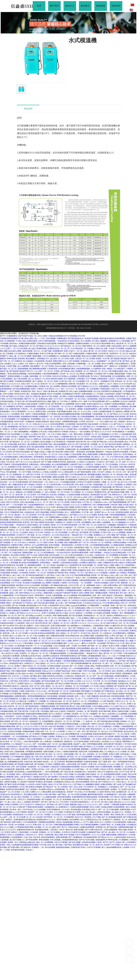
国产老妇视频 (75, 704)
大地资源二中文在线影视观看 (115, 822)
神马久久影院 (95, 807)
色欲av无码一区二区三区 (31, 384)
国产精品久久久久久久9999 (102, 449)
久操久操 (103, 799)
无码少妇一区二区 (97, 542)
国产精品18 (111, 643)
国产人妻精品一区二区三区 (43, 381)
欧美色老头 (86, 495)
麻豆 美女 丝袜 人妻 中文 (125, 593)
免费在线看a (74, 651)
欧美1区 (29, 497)
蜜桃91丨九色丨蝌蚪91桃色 (73, 434)
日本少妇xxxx (23, 542)
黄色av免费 (59, 835)
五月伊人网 (23, 787)
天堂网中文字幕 (44, 404)
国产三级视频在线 (76, 837)
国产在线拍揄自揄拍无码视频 (108, 721)
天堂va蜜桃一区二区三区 (38, 641)
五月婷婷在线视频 (92, 467)
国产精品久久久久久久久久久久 (48, 346)
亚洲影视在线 (108, 759)
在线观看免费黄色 (91, 409)
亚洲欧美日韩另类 (59, 462)
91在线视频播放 (25, 558)
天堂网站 (90, 349)
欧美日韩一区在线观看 (98, 643)
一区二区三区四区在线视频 (77, 794)
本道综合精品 (117, 346)
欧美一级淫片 (26, 414)
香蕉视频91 (45, 585)
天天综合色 (11, 462)
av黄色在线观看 (30, 406)
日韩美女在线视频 (15, 731)
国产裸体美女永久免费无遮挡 (16, 510)
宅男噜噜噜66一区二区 (35, 449)
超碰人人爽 (14, 593)
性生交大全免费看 (88, 767)
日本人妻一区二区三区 (49, 618)
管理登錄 (71, 328)
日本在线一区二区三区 (64, 497)
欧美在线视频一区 (89, 565)
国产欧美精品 (115, 437)
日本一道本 (93, 507)
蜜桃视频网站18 (130, 613)
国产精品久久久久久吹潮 (120, 414)
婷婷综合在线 (72, 550)
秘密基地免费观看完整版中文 (104, 734)
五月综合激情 (124, 631)
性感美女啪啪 (108, 588)
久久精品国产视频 (113, 709)
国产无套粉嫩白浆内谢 (74, 603)
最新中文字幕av (88, 709)
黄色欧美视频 (76, 356)
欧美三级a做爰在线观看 (36, 447)
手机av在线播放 (96, 429)
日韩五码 (49, 749)
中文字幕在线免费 (16, 689)
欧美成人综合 (70, 782)
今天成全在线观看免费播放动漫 (88, 459)
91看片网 (74, 623)
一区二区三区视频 (94, 364)
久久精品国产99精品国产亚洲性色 (66, 593)
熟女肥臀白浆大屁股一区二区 (84, 845)
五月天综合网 (100, 719)
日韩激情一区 (36, 638)
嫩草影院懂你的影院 (96, 794)
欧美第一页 (96, 575)
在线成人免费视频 (107, 686)
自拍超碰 (129, 349)
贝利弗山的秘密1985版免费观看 (113, 807)
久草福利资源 (52, 369)
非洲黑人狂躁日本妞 (27, 691)
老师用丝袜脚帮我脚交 (9, 480)
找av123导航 (17, 807)
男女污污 (72, 444)
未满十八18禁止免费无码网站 (107, 585)
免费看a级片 (89, 439)
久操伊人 (59, 505)
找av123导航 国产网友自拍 (97, 442)
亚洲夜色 (17, 517)
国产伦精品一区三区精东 (124, 598)
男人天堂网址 (86, 341)
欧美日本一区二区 (48, 384)
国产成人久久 (54, 802)
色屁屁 (125, 774)
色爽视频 (89, 374)
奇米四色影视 (20, 772)
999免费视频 (130, 537)
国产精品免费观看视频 (21, 389)
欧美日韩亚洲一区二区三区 (125, 396)
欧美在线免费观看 (57, 424)
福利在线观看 (28, 351)
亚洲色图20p (25, 656)
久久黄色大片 (90, 621)
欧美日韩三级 (56, 628)
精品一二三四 (76, 618)
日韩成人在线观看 (50, 472)
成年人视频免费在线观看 (55, 636)
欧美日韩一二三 (93, 422)
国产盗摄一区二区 (34, 535)
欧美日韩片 (22, 444)
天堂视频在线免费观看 (23, 381)
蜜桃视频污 (129, 595)
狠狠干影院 (90, 729)
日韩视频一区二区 (97, 444)
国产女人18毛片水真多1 (51, 437)
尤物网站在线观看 (82, 343)
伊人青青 (132, 366)
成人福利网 (21, 598)
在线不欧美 (27, 467)
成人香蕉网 (109, 736)
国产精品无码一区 (94, 731)
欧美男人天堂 (8, 560)
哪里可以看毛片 (11, 588)
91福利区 (64, 583)
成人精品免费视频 (18, 628)
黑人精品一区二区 (123, 691)
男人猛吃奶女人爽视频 (121, 411)
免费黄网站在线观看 (40, 648)
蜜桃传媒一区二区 (128, 583)
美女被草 (49, 361)
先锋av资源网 (40, 699)
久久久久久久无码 (35, 480)
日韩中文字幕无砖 (13, 502)
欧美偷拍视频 (104, 797)
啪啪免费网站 (129, 570)
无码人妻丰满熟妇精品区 (48, 747)
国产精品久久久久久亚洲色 (94, 747)
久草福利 (133, 452)
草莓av (113, 605)
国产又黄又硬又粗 (83, 444)
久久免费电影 (96, 369)
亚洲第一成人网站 (60, 396)
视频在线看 (48, 593)
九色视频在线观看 (110, 684)
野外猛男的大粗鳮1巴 (11, 686)
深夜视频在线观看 (34, 671)
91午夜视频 (121, 656)
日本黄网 (72, 736)
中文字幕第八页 (117, 845)
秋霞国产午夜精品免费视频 (115, 404)
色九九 (14, 568)
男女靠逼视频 (52, 696)
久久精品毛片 (70, 726)
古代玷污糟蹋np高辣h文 (101, 706)
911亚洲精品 (130, 432)
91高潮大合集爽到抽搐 (76, 396)
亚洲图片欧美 (8, 517)
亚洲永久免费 (105, 346)
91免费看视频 (81, 364)
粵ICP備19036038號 (84, 328)
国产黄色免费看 (32, 840)
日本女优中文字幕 (121, 759)
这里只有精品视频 (42, 512)
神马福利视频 (11, 472)
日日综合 (128, 747)
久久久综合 (66, 810)
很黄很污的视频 (11, 782)
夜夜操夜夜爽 (75, 658)
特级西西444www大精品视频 (119, 341)
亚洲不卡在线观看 (49, 613)
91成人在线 (28, 837)
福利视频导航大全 (73, 716)
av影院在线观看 (120, 837)
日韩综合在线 (35, 537)
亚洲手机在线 (16, 540)
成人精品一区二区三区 (117, 832)
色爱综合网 (40, 731)
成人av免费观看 (24, 366)
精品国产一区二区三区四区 (123, 517)
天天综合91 (123, 464)
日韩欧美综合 (15, 520)
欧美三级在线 (113, 694)
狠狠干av (103, 384)
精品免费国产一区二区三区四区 (42, 366)
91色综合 (103, 769)
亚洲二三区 (96, 472)
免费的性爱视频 (84, 457)
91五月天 (16, 600)
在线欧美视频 (75, 691)
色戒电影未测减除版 (39, 394)
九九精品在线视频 (67, 469)
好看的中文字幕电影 (61, 432)
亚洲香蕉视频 (70, 558)
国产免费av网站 (14, 847)
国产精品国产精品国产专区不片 (21, 371)
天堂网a (57, 371)
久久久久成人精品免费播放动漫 (68, 734)
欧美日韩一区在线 (7, 825)
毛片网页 (16, 658)
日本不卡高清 (13, 500)
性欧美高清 (92, 772)
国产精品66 (22, 404)
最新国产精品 (109, 447)
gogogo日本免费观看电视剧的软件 (65, 510)
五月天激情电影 (70, 379)
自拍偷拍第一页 (34, 767)
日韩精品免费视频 (39, 414)
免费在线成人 (34, 464)
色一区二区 (31, 817)
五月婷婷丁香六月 (94, 517)
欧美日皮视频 (46, 442)
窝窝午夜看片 (17, 822)
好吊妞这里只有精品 (110, 419)
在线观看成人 (20, 835)
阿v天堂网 (76, 812)
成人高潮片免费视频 (71, 580)
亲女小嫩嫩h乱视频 (61, 520)
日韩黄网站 (60, 590)
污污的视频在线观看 (68, 482)
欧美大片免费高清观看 (104, 767)
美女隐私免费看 (36, 724)
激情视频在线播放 (94, 474)
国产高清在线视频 (49, 681)
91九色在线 (33, 633)
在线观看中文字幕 (15, 467)
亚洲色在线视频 (14, 376)
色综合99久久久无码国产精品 (66, 429)
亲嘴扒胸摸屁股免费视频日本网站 (67, 825)
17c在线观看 (105, 605)
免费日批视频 (49, 752)
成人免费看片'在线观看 (51, 583)
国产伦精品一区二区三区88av (96, 694)
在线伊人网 (104, 661)
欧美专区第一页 (99, 663)
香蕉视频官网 (82, 736)
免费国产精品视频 (121, 736)
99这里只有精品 (41, 784)
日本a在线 (43, 432)
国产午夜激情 (29, 485)
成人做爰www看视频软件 (93, 588)
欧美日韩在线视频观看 (59, 759)
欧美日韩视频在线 (11, 699)
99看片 (28, 769)
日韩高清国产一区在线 (43, 595)
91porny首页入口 (111, 540)
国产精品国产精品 (62, 573)
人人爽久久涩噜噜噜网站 (117, 520)
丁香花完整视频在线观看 (39, 611)
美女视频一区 (21, 565)
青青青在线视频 (14, 417)
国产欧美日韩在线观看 (21, 452)
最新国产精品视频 (126, 694)
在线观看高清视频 (7, 764)
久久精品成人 (95, 490)
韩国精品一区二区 (121, 820)
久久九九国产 (6, 349)
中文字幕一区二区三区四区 (120, 429)
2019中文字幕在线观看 (15, 399)
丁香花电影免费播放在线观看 (73, 661)
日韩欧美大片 (29, 663)
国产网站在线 (118, 487)
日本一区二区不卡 (93, 381)
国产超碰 (6, 459)
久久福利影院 (20, 623)
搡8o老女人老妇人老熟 (9, 709)
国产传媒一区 (105, 631)
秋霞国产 (119, 394)
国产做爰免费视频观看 (118, 502)
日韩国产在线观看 (11, 691)
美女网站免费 (60, 439)
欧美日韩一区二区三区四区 (26, 495)
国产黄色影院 (93, 711)
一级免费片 (56, 563)
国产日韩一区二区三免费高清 (11, 361)
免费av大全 (120, 565)
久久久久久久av (94, 623)
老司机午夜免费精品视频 (16, 714)
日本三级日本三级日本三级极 (121, 797)
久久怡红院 (30, 784)
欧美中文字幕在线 (47, 354)
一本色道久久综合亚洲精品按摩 (114, 553)
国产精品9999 (26, 847)
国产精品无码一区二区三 (124, 447)
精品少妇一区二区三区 (40, 653)
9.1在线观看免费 (126, 434)
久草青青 (82, 422)
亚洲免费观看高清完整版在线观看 (85, 797)
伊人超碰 (52, 827)
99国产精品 (61, 794)
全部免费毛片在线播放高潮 (111, 391)
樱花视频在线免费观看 (75, 762)
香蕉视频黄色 (128, 673)
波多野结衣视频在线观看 (78, 759)
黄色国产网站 (98, 815)
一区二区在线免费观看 (37, 409)
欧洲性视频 (76, 749)
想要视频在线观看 (86, 391)
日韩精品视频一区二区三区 (103, 485)
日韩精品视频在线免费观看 (70, 767)
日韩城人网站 (89, 666)
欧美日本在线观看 (28, 608)
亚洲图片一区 (116, 789)
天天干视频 (43, 736)
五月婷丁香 (128, 663)
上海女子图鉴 (48, 490)
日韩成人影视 (96, 437)
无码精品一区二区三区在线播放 (106, 464)
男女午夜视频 (69, 835)
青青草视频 (133, 820)
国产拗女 (123, 661)
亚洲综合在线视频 (35, 787)
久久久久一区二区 (42, 502)
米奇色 (81, 419)
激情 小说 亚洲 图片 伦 (34, 530)
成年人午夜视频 (119, 729)
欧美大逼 (94, 782)
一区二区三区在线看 (20, 349)
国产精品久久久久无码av (16, 396)
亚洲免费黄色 (39, 457)
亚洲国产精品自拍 (71, 684)
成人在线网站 (55, 386)
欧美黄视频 (91, 452)
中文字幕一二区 (44, 434)
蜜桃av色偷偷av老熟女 (118, 490)
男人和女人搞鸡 (72, 391)
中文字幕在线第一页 (79, 349)
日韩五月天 (22, 799)
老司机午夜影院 (116, 673)
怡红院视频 (16, 434)
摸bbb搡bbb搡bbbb (53, 779)
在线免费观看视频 (83, 369)
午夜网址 (130, 369)
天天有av (58, 752)
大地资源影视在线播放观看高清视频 (25, 845)
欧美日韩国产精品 (46, 444)
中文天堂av (79, 792)
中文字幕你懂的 (90, 792)
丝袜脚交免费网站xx (122, 676)
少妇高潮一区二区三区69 (115, 747)
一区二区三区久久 (67, 406)
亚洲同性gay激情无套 (27, 842)
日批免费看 (130, 469)
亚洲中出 (28, 545)
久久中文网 (95, 686)
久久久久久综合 (22, 641)
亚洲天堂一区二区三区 (16, 706)
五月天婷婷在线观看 (81, 742)
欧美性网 (21, 359)
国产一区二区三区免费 (65, 681)
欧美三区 (29, 396)
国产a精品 (13, 346)
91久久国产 (48, 739)
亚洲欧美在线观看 (106, 454)
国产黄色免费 (57, 404)
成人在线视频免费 (83, 449)
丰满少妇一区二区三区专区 (107, 570)
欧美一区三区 (53, 744)
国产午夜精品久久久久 (82, 628)
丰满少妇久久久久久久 (41, 424)
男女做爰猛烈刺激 (90, 837)
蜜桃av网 (54, 391)
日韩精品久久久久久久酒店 (46, 507)
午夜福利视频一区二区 (101, 414)
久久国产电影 (47, 351)
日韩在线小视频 (116, 505)
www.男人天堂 (33, 454)
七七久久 (60, 578)
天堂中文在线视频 (90, 671)
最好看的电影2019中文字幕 (37, 605)
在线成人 (58, 422)
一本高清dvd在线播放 (87, 560)
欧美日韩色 (23, 480)
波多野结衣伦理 (97, 749)
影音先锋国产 (99, 439)
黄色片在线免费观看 (35, 739)
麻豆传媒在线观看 (90, 469)
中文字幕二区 (87, 502)
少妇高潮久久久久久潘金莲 (111, 742)
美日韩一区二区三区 (68, 374)
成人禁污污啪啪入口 (126, 459)
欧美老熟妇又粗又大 (90, 810)
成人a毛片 (68, 611)
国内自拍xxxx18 (120, 802)
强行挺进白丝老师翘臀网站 (29, 563)
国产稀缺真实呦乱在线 (59, 585)
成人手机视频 (8, 354)
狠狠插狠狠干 (42, 469)
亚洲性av (118, 558)
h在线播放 (51, 590)
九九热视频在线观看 (62, 540)
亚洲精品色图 (71, 449)
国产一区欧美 (104, 804)
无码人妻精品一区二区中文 (46, 663)
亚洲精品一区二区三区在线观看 (77, 686)
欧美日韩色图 (120, 417)
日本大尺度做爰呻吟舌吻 (14, 512)
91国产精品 (14, 681)
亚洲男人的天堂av (38, 769)
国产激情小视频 (77, 747)
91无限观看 (65, 437)
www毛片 (11, 621)
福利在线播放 (99, 540)
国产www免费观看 (130, 346)
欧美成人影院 (57, 527)
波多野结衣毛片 (25, 429)
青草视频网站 (27, 648)
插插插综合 (68, 742)
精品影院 (106, 429)
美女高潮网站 (60, 550)
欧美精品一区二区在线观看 (89, 389)
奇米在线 (131, 646)
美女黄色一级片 (16, 810)
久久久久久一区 (72, 389)
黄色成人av (78, 822)
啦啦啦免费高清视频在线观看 (37, 714)
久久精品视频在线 (47, 553)
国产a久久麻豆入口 (73, 477)
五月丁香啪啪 (91, 379)
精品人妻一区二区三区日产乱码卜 (104, 648)
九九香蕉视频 (20, 646)
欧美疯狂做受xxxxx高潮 (54, 457)
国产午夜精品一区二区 (125, 535)
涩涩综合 (17, 394)
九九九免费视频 (122, 714)
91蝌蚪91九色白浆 (97, 724)
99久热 (94, 611)
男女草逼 (37, 837)
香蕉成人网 (120, 815)
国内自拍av (14, 343)
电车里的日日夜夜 (129, 548)
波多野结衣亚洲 (45, 716)
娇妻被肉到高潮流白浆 (26, 830)
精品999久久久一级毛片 (35, 835)
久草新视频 (102, 530)
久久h (92, 343)
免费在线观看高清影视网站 (15, 497)
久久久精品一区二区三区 (34, 815)
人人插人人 (36, 467)
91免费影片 (22, 739)
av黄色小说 (99, 349)
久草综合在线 (23, 588)
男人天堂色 (41, 560)
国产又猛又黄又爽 (21, 711)
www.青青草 (50, 505)
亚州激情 (29, 709)
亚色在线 (65, 666)
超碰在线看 (71, 462)
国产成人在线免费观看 (42, 709)
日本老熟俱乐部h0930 (68, 694)
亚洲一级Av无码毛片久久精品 (47, 608)
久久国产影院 (119, 497)
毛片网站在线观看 (54, 666)
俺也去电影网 (32, 404)
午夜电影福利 (73, 560)
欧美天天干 (132, 477)
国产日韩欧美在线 (130, 817)
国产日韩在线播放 (64, 769)
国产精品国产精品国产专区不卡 (123, 359)
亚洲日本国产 (77, 588)
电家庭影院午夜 (76, 565)
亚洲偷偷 (51, 573)
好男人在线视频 (69, 364)
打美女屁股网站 (7, 379)
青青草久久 (77, 641)
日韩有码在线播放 (104, 812)
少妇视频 (67, 714)
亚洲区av (13, 613)
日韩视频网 (115, 386)
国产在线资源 (120, 686)
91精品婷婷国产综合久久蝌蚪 (59, 605)
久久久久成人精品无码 (32, 462)
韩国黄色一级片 (117, 613)
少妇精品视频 (5, 573)
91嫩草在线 (87, 590)
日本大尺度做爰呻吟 (19, 411)
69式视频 (49, 520)
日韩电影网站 (130, 565)
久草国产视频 (11, 366)
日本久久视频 (64, 454)
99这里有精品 (110, 394)
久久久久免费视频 (119, 532)
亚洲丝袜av (109, 497)
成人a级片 (32, 349)
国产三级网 (103, 762)
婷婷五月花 (14, 626)
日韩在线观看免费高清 (20, 464)
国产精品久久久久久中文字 (102, 432)
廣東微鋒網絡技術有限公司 (56, 328)
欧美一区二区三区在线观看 (32, 487)
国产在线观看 (75, 361)
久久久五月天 (11, 830)
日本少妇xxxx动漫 (80, 497)
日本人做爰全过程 (106, 422)
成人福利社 (127, 480)
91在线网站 (35, 442)
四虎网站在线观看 (103, 666)
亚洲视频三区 (119, 767)
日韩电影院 (71, 711)
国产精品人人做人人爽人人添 (14, 575)
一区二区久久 (13, 558)
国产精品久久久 (87, 716)
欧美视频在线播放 (11, 457)
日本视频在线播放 (31, 386)
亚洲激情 (62, 391)
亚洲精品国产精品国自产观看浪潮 (35, 729)
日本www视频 (67, 641)
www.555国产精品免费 (11, 661)
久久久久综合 (86, 411)
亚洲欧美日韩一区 (28, 600)
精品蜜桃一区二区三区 (9, 616)
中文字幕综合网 (68, 485)
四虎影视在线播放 (91, 762)
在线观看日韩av (81, 772)
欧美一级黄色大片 (19, 779)
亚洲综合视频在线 (79, 570)
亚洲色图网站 (104, 386)
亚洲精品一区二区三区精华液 (48, 406)
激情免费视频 (23, 369)
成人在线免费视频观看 (86, 417)
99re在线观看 (20, 825)
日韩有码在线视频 (89, 842)
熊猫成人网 (29, 757)
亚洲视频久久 (103, 787)
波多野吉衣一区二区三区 (119, 354)
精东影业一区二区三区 (64, 721)
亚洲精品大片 (61, 522)
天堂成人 (29, 850)
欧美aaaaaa (131, 422)
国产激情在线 (83, 510)
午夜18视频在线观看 (116, 371)
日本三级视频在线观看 (101, 505)
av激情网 (112, 573)
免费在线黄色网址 (26, 457)
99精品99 (109, 452)
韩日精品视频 (76, 810)
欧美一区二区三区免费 (105, 621)
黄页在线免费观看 (68, 779)
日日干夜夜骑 (22, 812)
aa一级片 (14, 432)
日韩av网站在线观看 (31, 742)
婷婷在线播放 (46, 464)
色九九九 (105, 731)
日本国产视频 (6, 658)
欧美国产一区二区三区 (38, 573)
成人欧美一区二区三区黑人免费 (62, 359)
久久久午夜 (121, 643)
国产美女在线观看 (76, 616)
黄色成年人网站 (123, 474)
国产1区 (105, 817)
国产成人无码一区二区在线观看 (73, 381)
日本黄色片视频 (58, 480)
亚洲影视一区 (32, 598)
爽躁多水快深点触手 (47, 522)
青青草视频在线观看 (65, 411)
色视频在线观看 (29, 731)
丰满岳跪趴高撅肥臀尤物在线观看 (123, 600)
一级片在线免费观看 (37, 578)
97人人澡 (64, 555)
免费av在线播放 (55, 661)
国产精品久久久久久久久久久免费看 (84, 515)
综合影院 (106, 437)
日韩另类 (57, 417)
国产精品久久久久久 (106, 837)
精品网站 (6, 555)
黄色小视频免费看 (71, 542)
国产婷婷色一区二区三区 (53, 817)
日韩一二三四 (58, 749)
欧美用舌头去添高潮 (55, 676)
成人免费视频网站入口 (59, 598)
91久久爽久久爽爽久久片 (31, 792)
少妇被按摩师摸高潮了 (34, 772)
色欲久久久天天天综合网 (123, 384)
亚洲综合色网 (43, 555)
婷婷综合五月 (41, 804)
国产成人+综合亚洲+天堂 (25, 621)
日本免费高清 (47, 467)
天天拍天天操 (86, 633)
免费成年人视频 (119, 537)
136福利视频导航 (127, 726)
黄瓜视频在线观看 (42, 830)
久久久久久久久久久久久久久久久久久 (67, 638)
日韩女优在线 (73, 827)
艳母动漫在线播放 (64, 797)
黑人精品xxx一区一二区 (100, 457)
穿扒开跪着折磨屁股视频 (105, 417)
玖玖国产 (107, 845)
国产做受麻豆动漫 (94, 500)
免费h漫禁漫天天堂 (48, 631)
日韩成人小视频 (45, 452)
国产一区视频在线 (57, 611)
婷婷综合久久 (117, 495)
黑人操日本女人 (45, 719)
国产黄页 (126, 361)
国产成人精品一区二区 (72, 699)
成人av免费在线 (46, 742)
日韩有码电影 (24, 832)
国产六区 (21, 616)
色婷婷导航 (49, 835)
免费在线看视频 (62, 837)
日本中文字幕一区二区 (77, 585)
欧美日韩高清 (108, 595)
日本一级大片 (51, 769)
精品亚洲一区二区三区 (125, 343)
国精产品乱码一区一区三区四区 (34, 666)
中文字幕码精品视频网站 (90, 825)
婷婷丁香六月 (62, 827)
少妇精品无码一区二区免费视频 (106, 555)
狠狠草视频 (37, 356)
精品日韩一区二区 (109, 474)
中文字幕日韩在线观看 (69, 525)
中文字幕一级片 (88, 512)
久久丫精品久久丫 (130, 757)
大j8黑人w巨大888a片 (96, 736)
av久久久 (29, 825)
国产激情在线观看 (84, 472)
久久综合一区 (131, 500)
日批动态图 (47, 527)
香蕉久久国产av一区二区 (73, 351)
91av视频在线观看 (50, 797)
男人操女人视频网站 (100, 341)
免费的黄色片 (123, 835)
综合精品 (67, 505)
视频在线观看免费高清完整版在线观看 (70, 631)
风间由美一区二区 (36, 542)
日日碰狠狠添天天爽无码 (71, 394)
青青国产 (70, 792)
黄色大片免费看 (108, 364)
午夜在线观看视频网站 (51, 374)
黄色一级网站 (107, 517)
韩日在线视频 (50, 847)
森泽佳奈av (67, 427)
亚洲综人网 (104, 548)
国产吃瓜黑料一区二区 (112, 679)
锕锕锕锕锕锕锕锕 (48, 734)
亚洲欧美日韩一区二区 (83, 676)
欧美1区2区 (57, 376)
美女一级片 (82, 731)
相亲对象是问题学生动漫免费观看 (112, 338)
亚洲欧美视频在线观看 (28, 343)
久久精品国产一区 (70, 527)
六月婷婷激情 (131, 842)
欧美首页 (27, 522)
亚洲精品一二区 (38, 847)
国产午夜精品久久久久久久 (88, 386)
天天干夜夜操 (52, 414)
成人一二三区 (40, 338)
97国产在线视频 (95, 553)
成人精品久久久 (118, 812)
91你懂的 (47, 815)
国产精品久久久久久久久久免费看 (32, 427)
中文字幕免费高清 (59, 442)
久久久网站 (25, 434)
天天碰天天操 (20, 401)
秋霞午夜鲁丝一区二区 (91, 346)
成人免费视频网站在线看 (14, 762)
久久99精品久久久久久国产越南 (64, 815)
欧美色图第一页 (125, 555)
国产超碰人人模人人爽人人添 (47, 621)
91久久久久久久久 (20, 454)
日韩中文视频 (8, 394)
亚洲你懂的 (123, 366)
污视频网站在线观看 (48, 706)
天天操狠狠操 (49, 724)
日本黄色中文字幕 (82, 545)
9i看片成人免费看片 (26, 626)
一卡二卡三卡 (87, 366)
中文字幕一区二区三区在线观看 (105, 681)
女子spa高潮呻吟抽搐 (40, 545)
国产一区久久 (126, 764)
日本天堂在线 (74, 583)
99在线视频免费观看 (82, 668)
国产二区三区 (84, 542)
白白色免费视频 (86, 734)
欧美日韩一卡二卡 (33, 646)
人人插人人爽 (43, 661)
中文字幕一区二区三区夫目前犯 (45, 474)
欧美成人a (74, 432)
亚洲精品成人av (63, 515)
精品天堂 (18, 487)
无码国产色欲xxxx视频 (106, 565)
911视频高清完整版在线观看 (38, 668)
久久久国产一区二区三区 (44, 371)
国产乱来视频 (5, 469)
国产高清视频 (95, 532)
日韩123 (115, 631)
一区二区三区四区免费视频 (93, 679)
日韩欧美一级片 (6, 485)
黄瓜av (19, 774)
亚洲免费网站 (36, 419)
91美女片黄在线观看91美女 (105, 343)
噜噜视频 (6, 757)
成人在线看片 (5, 651)
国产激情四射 (111, 568)
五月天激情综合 (20, 354)
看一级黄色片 (56, 537)
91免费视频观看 (62, 384)
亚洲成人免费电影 (99, 590)
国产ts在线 (118, 784)
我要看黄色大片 (129, 742)
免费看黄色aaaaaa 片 (122, 616)
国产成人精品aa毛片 (63, 447)
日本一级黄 (83, 401)
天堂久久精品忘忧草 (42, 626)
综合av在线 (78, 787)
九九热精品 (24, 532)
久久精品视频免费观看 (90, 704)
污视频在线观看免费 (70, 752)
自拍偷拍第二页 (35, 721)
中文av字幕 (118, 621)
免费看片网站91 (6, 603)
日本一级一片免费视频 (109, 406)
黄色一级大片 (37, 391)
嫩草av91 (85, 643)
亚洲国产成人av (101, 512)
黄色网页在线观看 (47, 651)
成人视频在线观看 (66, 744)
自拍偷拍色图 (10, 769)
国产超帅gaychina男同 (34, 616)
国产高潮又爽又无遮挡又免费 (63, 452)
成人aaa (31, 379)
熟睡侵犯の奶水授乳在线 (101, 696)
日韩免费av (81, 379)
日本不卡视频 (125, 386)
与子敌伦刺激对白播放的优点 (44, 497)
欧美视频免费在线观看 (75, 439)
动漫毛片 (38, 379)
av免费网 (126, 847)
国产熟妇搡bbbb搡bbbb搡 (120, 527)
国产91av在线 (32, 555)
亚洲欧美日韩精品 (57, 512)
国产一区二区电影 (26, 590)
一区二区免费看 (86, 583)
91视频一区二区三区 (109, 482)
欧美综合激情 (115, 409)
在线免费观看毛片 (124, 568)
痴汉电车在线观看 (11, 447)
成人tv (83, 820)
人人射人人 (111, 427)
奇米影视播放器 (119, 432)
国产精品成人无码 (68, 371)
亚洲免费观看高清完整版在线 (25, 820)
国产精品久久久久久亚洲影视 (97, 573)
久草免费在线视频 (82, 779)
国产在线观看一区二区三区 (52, 799)
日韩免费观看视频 (13, 608)
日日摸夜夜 (16, 580)
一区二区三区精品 (49, 565)
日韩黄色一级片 (67, 787)
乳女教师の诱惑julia (92, 406)
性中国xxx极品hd (118, 563)
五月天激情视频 (16, 694)
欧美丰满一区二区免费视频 (79, 487)
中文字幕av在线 (45, 845)
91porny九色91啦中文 (103, 618)
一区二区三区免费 (92, 769)
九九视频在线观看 (117, 545)
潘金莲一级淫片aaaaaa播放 (11, 759)
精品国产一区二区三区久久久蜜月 (41, 812)
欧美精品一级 (8, 797)
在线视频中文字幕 (108, 381)
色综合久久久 (114, 351)
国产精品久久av (89, 427)
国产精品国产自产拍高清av (23, 603)
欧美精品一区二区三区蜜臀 (98, 754)
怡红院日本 (118, 628)
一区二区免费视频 (126, 716)
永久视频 (23, 699)
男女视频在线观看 (31, 794)
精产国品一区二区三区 (9, 369)
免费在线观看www (89, 394)
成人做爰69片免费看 (115, 530)
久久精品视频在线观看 (76, 653)
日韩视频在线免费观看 (34, 752)
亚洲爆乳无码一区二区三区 (127, 792)
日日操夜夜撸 (40, 361)
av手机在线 (102, 764)
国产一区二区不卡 (33, 631)
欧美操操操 (67, 799)
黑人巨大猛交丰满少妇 (109, 623)
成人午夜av (60, 603)
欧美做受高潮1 (39, 704)
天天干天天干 (59, 399)
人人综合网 (24, 676)
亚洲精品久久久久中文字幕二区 (115, 477)
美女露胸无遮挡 (128, 699)
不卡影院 (49, 764)
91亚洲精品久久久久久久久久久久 (117, 356)
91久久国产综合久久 (117, 424)
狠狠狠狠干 (100, 452)
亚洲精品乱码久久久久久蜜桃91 (38, 628)
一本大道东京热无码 (63, 553)
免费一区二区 (132, 376)
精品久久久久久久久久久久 (88, 804)
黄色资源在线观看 (118, 641)
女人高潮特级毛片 (62, 807)
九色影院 (62, 711)
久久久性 (24, 520)
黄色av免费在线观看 (90, 454)
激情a (52, 422)
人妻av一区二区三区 (119, 611)
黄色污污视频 (81, 404)
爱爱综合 (132, 706)
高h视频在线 (65, 356)
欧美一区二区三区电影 (112, 749)
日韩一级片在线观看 (19, 767)
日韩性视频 (128, 530)
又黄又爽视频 (51, 338)
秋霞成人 (70, 719)
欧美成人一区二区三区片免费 (43, 540)
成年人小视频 (95, 668)
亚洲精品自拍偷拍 (64, 588)
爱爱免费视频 (49, 548)
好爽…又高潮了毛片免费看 (114, 349)
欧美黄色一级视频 (76, 409)
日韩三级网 (4, 754)
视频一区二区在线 (92, 548)
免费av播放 (24, 437)
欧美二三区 (44, 517)
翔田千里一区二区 (31, 399)
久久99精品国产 (120, 369)
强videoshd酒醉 (61, 366)
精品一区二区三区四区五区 (123, 449)
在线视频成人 (79, 467)
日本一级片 (127, 472)
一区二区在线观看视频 (20, 736)
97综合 (91, 719)
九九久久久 (91, 527)
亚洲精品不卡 (108, 820)
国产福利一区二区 (62, 354)
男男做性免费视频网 (14, 490)
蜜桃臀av (75, 401)
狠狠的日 (6, 429)
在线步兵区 (99, 830)
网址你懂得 (38, 762)
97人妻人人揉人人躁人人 (14, 802)
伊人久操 (111, 512)
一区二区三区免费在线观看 (18, 482)
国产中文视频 (109, 374)
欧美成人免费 (103, 515)
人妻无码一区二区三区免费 (85, 359)
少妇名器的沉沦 (12, 747)
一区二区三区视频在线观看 (46, 600)
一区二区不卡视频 (24, 472)
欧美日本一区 (91, 721)
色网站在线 (131, 822)
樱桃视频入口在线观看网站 (13, 837)
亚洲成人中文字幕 (74, 522)
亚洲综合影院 (32, 341)
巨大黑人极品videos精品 (24, 673)
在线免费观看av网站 (96, 752)
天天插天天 (101, 462)
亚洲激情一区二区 (82, 371)
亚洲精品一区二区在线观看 (54, 449)
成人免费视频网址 (48, 429)
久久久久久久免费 (99, 835)
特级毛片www (131, 656)
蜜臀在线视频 (85, 651)
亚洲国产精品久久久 (26, 684)
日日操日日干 (70, 578)
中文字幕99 (78, 469)
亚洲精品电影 (42, 349)
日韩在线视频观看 (111, 830)
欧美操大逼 (4, 550)
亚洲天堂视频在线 (54, 810)
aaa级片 (101, 578)
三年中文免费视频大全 (51, 356)
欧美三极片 (26, 394)
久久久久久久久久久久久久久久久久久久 (117, 668)
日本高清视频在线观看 (43, 673)
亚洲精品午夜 (122, 379)
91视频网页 (94, 714)
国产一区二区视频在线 (114, 663)
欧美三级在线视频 (27, 502)
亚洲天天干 (46, 537)
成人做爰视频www (74, 626)
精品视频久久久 (63, 565)
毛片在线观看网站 (119, 376)
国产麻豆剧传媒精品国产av (36, 575)
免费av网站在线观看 (127, 467)
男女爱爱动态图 (84, 376)
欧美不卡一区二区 (80, 701)
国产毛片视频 (46, 510)
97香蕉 (3, 399)
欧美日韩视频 (54, 545)
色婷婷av (110, 616)
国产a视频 (35, 452)
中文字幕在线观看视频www (83, 789)
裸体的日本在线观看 (69, 386)
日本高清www (37, 472)
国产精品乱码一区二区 (52, 787)
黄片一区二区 (10, 495)
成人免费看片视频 (87, 636)
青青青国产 (36, 802)
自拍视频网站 (87, 522)
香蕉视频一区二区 (10, 439)
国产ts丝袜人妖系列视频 (28, 747)
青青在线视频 (44, 840)
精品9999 (85, 356)
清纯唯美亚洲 (18, 815)
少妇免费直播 (36, 527)
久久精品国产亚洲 (83, 558)
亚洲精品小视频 (88, 618)
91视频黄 (124, 646)
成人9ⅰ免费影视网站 (73, 512)
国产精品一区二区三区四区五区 (85, 530)
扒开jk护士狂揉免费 (128, 401)
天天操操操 (98, 374)
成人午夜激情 (45, 525)
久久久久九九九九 (37, 694)
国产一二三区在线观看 (15, 505)
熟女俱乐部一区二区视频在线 (55, 757)
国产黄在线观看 (30, 560)
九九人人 (15, 364)
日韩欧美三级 (44, 386)
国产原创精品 (40, 764)
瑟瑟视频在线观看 (116, 817)
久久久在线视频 (40, 810)
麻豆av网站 (97, 522)
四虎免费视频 (86, 414)
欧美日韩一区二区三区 (99, 371)
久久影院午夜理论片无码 (106, 792)
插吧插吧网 (34, 719)
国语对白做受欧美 (15, 729)
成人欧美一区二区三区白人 (13, 742)
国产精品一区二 (67, 668)
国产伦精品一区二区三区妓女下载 (71, 621)
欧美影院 (88, 817)
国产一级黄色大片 (111, 366)
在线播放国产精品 (94, 832)
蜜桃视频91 (86, 749)
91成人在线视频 (60, 646)
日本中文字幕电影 (61, 842)
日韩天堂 (29, 474)
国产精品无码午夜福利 (114, 444)
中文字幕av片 (65, 401)
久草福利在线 (121, 777)
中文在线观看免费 (30, 822)
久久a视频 (25, 376)
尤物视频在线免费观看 (47, 822)
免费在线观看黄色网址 (88, 580)
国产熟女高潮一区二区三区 (59, 691)
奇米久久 (11, 835)
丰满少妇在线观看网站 (53, 364)
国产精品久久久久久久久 (16, 631)
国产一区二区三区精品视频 (103, 676)
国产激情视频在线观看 (61, 658)
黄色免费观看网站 (85, 595)
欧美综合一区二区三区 (104, 729)
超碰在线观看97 (29, 507)
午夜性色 (112, 593)
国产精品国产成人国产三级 (42, 689)
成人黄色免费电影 (71, 500)
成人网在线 (81, 374)
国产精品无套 (112, 827)
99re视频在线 (101, 427)
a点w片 (12, 492)
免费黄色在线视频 (8, 673)
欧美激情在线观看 (18, 850)
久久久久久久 (87, 681)
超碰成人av (114, 661)
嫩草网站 (21, 709)
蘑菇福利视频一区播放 (123, 374)
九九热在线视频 (47, 646)
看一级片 (102, 714)
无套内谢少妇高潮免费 (54, 580)
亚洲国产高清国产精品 (90, 658)
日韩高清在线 (76, 540)
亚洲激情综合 (40, 684)
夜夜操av (130, 532)
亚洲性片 (18, 666)
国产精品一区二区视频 (125, 636)
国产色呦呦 (82, 656)
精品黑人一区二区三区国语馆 (26, 515)
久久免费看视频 (69, 404)
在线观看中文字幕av (30, 716)
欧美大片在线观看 (54, 394)
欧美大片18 (36, 429)
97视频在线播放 (33, 354)
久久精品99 (90, 492)
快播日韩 (72, 384)
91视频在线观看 (92, 354)
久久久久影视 (54, 469)
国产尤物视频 (10, 641)
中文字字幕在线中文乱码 (24, 595)
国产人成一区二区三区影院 (60, 502)
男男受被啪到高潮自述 (69, 656)
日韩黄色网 (71, 442)
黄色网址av (125, 510)
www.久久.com (105, 699)
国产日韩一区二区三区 (20, 721)
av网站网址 (75, 739)
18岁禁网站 (106, 500)
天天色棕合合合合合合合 (92, 603)
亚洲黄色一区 (25, 653)
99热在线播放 (36, 681)
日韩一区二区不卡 (20, 668)
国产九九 (20, 726)
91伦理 (130, 542)
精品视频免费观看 (28, 754)
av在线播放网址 (44, 598)
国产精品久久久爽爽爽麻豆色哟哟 (87, 784)
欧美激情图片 (5, 411)
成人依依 (26, 724)
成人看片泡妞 (57, 845)
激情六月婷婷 (49, 542)
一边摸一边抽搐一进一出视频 (102, 628)
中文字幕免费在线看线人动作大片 (115, 603)
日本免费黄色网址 (120, 633)
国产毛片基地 (16, 704)
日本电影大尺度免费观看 (64, 490)
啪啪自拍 (20, 492)
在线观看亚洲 (58, 351)
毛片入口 (37, 351)
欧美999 (38, 754)
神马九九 (15, 749)
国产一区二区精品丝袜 (13, 553)
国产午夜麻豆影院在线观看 (33, 807)
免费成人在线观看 (105, 507)
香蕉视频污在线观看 (66, 696)
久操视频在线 (49, 807)
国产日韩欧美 (5, 464)
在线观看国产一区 (104, 361)
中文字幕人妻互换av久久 (47, 515)
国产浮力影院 (64, 804)
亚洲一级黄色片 (7, 820)
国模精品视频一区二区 (31, 553)
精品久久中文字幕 (36, 532)
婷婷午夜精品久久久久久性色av (31, 593)
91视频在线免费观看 (87, 827)
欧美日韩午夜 (81, 442)
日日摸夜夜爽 (70, 424)
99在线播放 (16, 414)
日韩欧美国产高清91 (79, 847)
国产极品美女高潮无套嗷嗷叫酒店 (55, 643)
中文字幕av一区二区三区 (48, 454)
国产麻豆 (20, 406)
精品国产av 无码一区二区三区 (91, 689)
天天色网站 (21, 449)
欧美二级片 (91, 570)
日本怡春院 (52, 411)
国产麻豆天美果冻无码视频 (67, 419)
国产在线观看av (77, 447)
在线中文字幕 (115, 583)
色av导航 (107, 480)
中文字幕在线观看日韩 (78, 474)
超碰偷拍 (80, 694)
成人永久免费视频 (70, 595)
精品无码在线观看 (22, 537)
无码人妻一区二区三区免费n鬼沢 (100, 726)
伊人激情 (131, 752)
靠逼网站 (28, 802)
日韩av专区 (39, 757)
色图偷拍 (99, 477)
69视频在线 (107, 563)
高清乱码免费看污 (92, 661)
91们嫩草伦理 (115, 626)
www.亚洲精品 (111, 439)
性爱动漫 (108, 542)
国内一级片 (34, 568)
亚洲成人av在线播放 (69, 376)
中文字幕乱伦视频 (7, 525)
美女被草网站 (5, 744)
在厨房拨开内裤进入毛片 (19, 550)
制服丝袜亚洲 (18, 485)
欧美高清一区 (108, 757)
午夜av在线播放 (39, 636)
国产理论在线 (59, 689)
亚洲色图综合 (81, 777)
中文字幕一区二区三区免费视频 (107, 608)
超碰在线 (23, 447)
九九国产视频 (117, 480)
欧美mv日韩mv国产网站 (47, 794)
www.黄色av (58, 427)
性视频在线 (30, 422)
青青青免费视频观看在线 (37, 696)
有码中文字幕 (37, 558)
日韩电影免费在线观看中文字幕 (12, 338)
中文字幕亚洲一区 (90, 787)
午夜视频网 (114, 716)
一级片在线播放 (84, 432)
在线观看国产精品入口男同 (105, 636)
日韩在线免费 (49, 530)
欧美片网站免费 (105, 711)
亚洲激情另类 (26, 391)
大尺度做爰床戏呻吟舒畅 (24, 827)
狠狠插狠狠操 (51, 578)
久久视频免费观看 (7, 595)
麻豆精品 (60, 507)
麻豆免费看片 (31, 359)
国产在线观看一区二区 (102, 641)
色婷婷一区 (55, 525)
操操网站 (125, 558)
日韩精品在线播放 (120, 542)
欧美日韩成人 (126, 709)
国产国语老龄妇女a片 (76, 338)
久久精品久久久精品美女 (86, 462)
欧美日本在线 (36, 656)
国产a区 (105, 832)
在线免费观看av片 (95, 759)
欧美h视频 (56, 673)
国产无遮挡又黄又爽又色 (66, 706)
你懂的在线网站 (107, 784)
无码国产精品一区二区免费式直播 (113, 825)
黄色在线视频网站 (60, 444)
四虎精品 (26, 694)
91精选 (50, 432)
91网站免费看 (46, 792)
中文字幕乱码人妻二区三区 (121, 651)
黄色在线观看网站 (125, 419)
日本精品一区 (82, 711)
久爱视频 (116, 726)
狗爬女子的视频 (93, 777)
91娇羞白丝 (107, 633)
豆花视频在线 (59, 782)
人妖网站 (8, 611)
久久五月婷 (113, 459)
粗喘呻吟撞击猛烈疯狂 (38, 550)
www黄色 (34, 434)
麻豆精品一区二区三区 (117, 704)
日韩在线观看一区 (57, 568)
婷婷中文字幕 (116, 361)
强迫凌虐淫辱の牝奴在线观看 (88, 424)
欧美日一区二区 (116, 548)
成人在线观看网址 (71, 457)
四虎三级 (47, 391)
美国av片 (57, 381)
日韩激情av (116, 618)
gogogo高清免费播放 (79, 605)
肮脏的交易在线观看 (102, 789)
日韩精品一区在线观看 (93, 419)
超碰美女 (104, 467)
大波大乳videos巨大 (56, 679)
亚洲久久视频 (77, 671)
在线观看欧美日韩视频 (29, 417)
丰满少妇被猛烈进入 (122, 364)
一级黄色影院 (80, 452)
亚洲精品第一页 (19, 474)
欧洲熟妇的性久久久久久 (46, 820)
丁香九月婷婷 (113, 467)
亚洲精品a (62, 495)
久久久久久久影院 (88, 477)
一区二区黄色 (96, 739)
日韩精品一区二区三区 (16, 530)
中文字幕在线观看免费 (96, 401)
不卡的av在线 (21, 341)
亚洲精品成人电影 (46, 399)
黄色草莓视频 (47, 477)
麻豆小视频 (42, 676)
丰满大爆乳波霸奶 (13, 618)
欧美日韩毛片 (24, 681)
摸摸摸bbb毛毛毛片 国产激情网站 (46, 777)
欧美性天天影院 (82, 507)
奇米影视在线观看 (122, 512)
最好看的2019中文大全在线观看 (28, 585)
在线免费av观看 (64, 618)
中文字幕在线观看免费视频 (80, 575)
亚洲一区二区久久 (129, 462)
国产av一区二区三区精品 (64, 548)
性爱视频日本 (122, 525)
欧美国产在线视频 (92, 338)
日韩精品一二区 (62, 409)
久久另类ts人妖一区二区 (23, 636)
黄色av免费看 (84, 593)
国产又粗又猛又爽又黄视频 (44, 603)
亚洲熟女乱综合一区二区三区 (59, 349)
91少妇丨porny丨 (75, 643)
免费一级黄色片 (95, 510)
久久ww (104, 520)
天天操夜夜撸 (10, 341)
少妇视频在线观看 (105, 411)
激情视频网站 (98, 366)
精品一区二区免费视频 (45, 842)
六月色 (40, 490)
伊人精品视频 (80, 774)
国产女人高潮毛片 (56, 714)
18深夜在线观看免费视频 (36, 779)
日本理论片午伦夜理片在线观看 (88, 482)
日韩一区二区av (6, 454)
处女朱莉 (54, 495)
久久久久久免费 (54, 641)
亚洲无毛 (14, 429)
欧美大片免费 (114, 646)
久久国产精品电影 (107, 701)
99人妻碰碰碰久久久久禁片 (109, 434)
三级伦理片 (54, 830)
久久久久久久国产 (59, 719)
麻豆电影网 (48, 782)
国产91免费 (89, 830)
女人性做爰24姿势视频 (102, 613)
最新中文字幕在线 (43, 759)
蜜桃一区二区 (92, 550)
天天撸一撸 (24, 548)
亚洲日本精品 (95, 742)
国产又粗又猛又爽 (67, 772)
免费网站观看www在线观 (59, 517)
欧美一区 (51, 550)
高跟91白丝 (54, 711)
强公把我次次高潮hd (69, 417)
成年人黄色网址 (118, 671)
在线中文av (118, 454)
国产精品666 (34, 588)
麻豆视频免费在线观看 (38, 369)
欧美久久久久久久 (74, 366)
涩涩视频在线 (28, 704)
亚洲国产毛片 (23, 578)
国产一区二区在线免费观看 (107, 580)
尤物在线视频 (69, 754)
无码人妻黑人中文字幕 (83, 485)
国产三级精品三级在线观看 (10, 648)
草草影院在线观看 (29, 490)
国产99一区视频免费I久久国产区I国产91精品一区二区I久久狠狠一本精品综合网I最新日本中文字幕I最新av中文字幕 (42, 336)
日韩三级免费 (104, 409)
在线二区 (77, 411)
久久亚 (123, 560)
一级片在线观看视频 (52, 772)
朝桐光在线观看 (59, 477)
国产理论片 (59, 684)
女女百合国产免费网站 (30, 517)
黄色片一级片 (81, 578)
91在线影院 (95, 487)
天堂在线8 (74, 802)
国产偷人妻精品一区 (108, 777)
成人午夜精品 (122, 573)
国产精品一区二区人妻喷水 (98, 646)
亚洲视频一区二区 (7, 424)
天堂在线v (82, 527)
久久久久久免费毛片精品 (37, 411)
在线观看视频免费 (58, 709)
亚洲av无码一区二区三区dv (43, 825)
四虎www (33, 364)
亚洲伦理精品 (45, 563)
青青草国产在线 (35, 437)
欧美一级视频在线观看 (99, 593)
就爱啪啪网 (91, 585)
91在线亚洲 (51, 409)
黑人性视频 (59, 542)
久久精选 (78, 681)
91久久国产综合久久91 (120, 706)
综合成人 (93, 812)
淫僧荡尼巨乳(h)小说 (94, 820)
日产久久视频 (89, 822)
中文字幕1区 (50, 389)
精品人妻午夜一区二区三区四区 (96, 351)
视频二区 (56, 401)
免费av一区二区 (41, 570)
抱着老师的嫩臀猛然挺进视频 (69, 414)
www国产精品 (63, 474)
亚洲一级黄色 (103, 469)
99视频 (19, 477)
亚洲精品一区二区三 (77, 573)
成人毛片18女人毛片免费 (127, 482)
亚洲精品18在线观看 (102, 716)
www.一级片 (60, 389)
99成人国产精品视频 (56, 726)
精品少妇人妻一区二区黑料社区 (119, 799)
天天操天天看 (34, 711)
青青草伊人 (110, 598)
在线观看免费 (13, 548)
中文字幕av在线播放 (56, 500)
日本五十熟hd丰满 (66, 830)
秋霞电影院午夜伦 (16, 663)
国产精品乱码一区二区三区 (20, 442)
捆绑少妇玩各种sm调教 (13, 351)
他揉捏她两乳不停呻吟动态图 (107, 840)
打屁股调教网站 (48, 721)
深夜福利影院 (79, 548)
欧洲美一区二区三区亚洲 (94, 447)
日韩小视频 (111, 535)
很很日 (34, 389)
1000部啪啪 (88, 613)
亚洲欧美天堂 (11, 570)
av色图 (99, 563)
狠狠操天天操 (5, 434)
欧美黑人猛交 (8, 636)
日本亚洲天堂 (104, 354)
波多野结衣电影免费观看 (16, 789)
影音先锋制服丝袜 (59, 792)
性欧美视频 (85, 691)
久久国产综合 (74, 532)
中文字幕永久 (39, 580)
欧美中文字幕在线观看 (73, 679)
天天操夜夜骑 (43, 679)
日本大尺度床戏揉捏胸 (47, 341)
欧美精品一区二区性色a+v (32, 797)
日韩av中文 (115, 389)
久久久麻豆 (89, 555)
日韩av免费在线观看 (84, 706)
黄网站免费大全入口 (61, 361)
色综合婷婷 (50, 684)
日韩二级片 (128, 575)
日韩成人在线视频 (107, 396)
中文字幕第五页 (43, 495)
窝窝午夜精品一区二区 (95, 774)
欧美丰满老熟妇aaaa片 (29, 661)
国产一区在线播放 (40, 744)
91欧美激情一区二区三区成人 (87, 384)
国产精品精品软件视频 (116, 492)
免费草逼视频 (125, 810)
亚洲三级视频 (69, 507)
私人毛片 (30, 699)
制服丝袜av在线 (112, 772)
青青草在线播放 (62, 820)
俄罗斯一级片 (55, 668)
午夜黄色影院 (110, 578)
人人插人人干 (71, 731)
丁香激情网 (115, 804)
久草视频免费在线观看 (74, 590)
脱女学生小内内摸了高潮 (126, 578)
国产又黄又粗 (80, 729)
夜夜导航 (6, 633)
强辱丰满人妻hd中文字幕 (43, 396)
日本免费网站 (84, 429)
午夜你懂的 (45, 711)
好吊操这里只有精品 (67, 777)
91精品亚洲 (55, 767)
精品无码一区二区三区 (9, 404)
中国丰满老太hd (48, 439)
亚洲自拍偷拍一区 (96, 480)
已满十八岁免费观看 (96, 497)
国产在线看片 (83, 764)
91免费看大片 (33, 701)
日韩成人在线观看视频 (64, 822)
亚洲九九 (38, 643)
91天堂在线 (104, 424)
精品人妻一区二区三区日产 (80, 437)
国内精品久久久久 (125, 681)
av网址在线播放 (131, 671)
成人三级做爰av (120, 422)
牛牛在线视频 (95, 691)
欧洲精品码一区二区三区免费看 (28, 734)
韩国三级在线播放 (118, 500)
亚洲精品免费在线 (42, 422)
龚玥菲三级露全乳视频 (120, 711)
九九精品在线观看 (105, 537)
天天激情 (100, 394)
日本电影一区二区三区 (26, 570)
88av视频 (93, 356)
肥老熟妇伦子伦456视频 (32, 477)
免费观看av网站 (59, 764)
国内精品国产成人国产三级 (101, 495)
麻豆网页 (72, 369)
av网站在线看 (71, 764)
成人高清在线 (5, 540)
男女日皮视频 (55, 840)
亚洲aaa (45, 671)
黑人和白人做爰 (107, 802)
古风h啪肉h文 (76, 673)
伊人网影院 (128, 485)
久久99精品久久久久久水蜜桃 (116, 752)
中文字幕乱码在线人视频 (120, 457)
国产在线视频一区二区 (9, 542)
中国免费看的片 (94, 701)
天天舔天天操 (106, 532)
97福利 (12, 638)
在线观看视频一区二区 (63, 789)
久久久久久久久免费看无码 (81, 505)
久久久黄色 (100, 560)
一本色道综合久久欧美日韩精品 (68, 341)
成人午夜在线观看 (21, 379)
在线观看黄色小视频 (101, 626)
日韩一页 (49, 427)
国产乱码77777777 (64, 663)
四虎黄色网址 (31, 469)
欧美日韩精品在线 (73, 636)
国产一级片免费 (120, 794)
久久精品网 (34, 832)
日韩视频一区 (92, 537)
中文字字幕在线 (34, 510)
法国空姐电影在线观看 (69, 563)
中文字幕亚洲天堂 (114, 590)
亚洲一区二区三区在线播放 (120, 666)
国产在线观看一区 (103, 600)
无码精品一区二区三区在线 (60, 492)
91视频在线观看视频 (82, 490)
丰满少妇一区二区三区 (61, 739)
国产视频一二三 (79, 721)
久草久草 (16, 676)
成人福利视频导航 (11, 427)
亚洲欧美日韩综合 (127, 804)
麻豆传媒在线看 (51, 459)
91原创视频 (50, 704)
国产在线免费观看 (52, 694)
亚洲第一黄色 (109, 815)
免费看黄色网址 (21, 696)
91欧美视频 (14, 563)
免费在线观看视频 (18, 651)
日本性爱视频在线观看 (54, 699)
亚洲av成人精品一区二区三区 (61, 701)
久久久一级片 (67, 628)
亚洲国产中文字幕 (28, 759)
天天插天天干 (21, 535)
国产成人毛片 (122, 605)
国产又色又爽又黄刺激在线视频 (67, 724)
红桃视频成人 (87, 626)
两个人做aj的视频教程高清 (34, 505)
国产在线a (35, 522)
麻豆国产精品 (24, 749)
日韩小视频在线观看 (19, 671)
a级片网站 (33, 676)
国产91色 (19, 462)
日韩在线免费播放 (34, 374)
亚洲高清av (50, 447)
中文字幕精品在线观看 (115, 719)
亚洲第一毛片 (13, 842)
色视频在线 (118, 757)
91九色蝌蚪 (27, 540)
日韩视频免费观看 (97, 558)
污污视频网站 (124, 840)
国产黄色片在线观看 (21, 719)
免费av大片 (90, 608)
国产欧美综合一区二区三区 (71, 346)
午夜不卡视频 (69, 774)
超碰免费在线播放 (63, 847)
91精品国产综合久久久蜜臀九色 (29, 439)
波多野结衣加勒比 (37, 749)
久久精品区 (48, 616)
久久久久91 (82, 623)
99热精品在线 (29, 512)
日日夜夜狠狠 (92, 578)
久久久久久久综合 (81, 719)
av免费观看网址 (27, 580)
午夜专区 (110, 769)
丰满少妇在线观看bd (76, 555)
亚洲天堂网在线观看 (59, 626)
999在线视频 (63, 369)
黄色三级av (47, 480)
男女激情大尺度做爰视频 (32, 583)
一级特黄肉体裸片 (67, 545)
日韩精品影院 (105, 389)
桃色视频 (44, 500)
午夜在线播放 (28, 643)
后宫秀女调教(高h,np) (36, 520)
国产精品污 (28, 777)
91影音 (3, 502)
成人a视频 (130, 641)
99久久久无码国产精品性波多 (60, 671)
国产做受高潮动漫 (18, 469)
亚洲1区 (14, 832)
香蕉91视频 (123, 830)
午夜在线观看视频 (104, 611)
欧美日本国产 (20, 422)
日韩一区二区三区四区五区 (96, 525)
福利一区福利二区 (64, 600)
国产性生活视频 (103, 673)
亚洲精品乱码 (83, 480)
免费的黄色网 (15, 409)
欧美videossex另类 (23, 638)
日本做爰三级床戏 (93, 631)
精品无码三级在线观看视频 (54, 558)
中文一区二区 (50, 731)
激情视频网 (79, 406)
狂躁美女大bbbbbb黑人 (108, 399)
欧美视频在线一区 (62, 651)
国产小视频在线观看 (77, 354)
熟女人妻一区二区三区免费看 (21, 356)
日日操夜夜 (68, 812)
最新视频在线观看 (34, 565)
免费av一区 (126, 590)
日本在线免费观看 (106, 658)
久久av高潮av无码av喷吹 (42, 658)
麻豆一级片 (112, 762)
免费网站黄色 (62, 338)
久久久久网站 (56, 434)
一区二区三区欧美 (104, 671)
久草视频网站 (49, 487)
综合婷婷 (40, 817)
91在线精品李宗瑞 (124, 439)
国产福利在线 (6, 822)
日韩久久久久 (54, 482)
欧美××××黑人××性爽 (83, 696)
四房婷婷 (100, 356)
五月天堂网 (65, 673)
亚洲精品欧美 (102, 379)
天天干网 (82, 525)
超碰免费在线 (127, 739)
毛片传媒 (104, 459)
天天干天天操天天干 (27, 804)
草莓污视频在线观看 (61, 616)
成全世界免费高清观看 (80, 553)
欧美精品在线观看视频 (47, 633)
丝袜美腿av (97, 757)
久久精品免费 (84, 724)
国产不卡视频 (47, 462)
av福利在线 (24, 686)
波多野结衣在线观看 (121, 452)
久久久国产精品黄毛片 (111, 510)
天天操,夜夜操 (23, 568)
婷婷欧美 (105, 490)
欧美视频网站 (87, 641)
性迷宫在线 (29, 762)
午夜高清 (24, 409)
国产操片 (45, 802)
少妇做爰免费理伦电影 (70, 840)
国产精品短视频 (106, 487)
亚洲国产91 (4, 356)
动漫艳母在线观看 (7, 623)
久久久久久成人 (41, 691)
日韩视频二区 (44, 701)
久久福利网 (61, 731)
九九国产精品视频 (36, 548)
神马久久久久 (68, 784)
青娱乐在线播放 (119, 507)
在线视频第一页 (108, 522)
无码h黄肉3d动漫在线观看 (47, 343)
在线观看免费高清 (92, 396)
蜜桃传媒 (74, 804)
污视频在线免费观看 (8, 585)
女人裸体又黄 (21, 701)
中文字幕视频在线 (17, 757)
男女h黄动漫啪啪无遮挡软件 (93, 638)
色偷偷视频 (129, 497)
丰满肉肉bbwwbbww (88, 361)
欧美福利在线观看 (62, 704)
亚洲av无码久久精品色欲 (112, 739)
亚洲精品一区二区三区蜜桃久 (50, 832)
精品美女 (133, 354)
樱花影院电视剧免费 (74, 709)
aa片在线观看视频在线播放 (100, 545)
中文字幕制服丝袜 (23, 419)
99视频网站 (34, 432)
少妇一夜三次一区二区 (23, 424)
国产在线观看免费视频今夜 (82, 663)
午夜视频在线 (58, 742)
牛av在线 (118, 588)
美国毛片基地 (76, 502)
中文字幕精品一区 (77, 492)
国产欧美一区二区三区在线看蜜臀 (80, 757)
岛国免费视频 (57, 595)
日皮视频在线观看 (15, 507)
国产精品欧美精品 (32, 706)
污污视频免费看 (93, 605)
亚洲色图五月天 (43, 359)
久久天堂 (55, 535)
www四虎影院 (123, 406)
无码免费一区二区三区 (80, 714)
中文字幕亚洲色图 (116, 731)
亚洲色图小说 (101, 827)
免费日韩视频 (79, 830)
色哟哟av (82, 500)
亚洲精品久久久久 (123, 724)
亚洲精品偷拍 (80, 608)
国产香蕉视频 (100, 709)
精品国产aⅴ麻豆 (80, 744)
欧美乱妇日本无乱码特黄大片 (12, 794)
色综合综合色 (64, 535)
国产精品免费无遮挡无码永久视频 (39, 401)
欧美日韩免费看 (130, 621)
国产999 (6, 626)
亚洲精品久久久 (100, 535)
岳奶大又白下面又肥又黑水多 (37, 623)
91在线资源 (70, 729)
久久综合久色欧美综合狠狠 (53, 379)
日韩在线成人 (119, 595)
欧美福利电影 (93, 399)
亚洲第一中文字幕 (103, 359)
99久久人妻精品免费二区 (67, 472)
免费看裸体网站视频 (70, 422)
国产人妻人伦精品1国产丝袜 (118, 779)
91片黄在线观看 (76, 454)
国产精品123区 (52, 804)
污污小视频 (89, 535)
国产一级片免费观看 (57, 729)
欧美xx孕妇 (29, 338)
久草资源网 (77, 611)
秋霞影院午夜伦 (101, 492)
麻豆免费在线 (33, 444)
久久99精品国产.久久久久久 (22, 744)
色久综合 (97, 391)
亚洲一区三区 (35, 686)
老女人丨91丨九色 (109, 656)
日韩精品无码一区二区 (27, 346)
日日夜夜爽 (45, 767)
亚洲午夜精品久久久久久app (79, 598)
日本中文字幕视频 (94, 847)
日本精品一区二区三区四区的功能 (48, 485)
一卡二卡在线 (129, 719)
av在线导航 (110, 714)
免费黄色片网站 (17, 545)
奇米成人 (15, 437)
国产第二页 (130, 686)
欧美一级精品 (107, 369)
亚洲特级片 (18, 560)
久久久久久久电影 (113, 764)
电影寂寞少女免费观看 (11, 656)
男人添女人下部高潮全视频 (101, 376)
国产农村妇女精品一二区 (39, 482)
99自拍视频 (102, 550)
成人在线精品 (28, 361)
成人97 (110, 384)
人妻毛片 (112, 379)
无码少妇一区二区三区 (64, 530)
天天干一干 (109, 558)
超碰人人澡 (24, 364)
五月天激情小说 (17, 386)
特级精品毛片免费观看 (66, 343)
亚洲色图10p (123, 580)
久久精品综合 (69, 676)
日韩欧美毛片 (54, 648)
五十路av (11, 537)
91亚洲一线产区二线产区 (106, 842)
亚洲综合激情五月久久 (95, 404)
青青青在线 (12, 739)
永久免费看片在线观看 (33, 492)
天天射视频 (121, 427)
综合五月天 (79, 817)
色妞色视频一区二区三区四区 (41, 376)
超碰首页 (79, 613)
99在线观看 (118, 485)
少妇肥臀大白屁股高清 (87, 563)
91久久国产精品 (78, 769)
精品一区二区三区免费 (127, 540)
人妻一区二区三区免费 (78, 517)
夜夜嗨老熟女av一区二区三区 (95, 616)
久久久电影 (58, 812)
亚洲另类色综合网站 (30, 774)
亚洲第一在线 (5, 845)
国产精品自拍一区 (128, 409)
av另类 (95, 411)
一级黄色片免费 (66, 570)
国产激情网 (84, 532)
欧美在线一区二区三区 (124, 381)
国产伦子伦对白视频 (117, 469)
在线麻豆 (8, 364)
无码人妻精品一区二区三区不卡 (68, 633)
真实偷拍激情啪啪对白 (48, 588)
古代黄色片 (47, 535)
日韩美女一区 (77, 427)
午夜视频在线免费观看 (58, 653)
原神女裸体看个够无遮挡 (127, 648)
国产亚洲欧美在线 (98, 598)
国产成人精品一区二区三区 (52, 754)
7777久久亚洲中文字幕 (90, 699)
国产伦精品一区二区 (114, 462)
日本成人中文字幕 (37, 459)
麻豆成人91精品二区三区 (66, 613)
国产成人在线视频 (19, 605)
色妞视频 (10, 487)
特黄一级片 (97, 595)
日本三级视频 (47, 638)
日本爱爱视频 (85, 739)
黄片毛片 (40, 364)
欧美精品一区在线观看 (20, 573)
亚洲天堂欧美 (128, 769)
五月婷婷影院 (44, 568)
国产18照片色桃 (64, 747)
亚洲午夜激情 (113, 550)
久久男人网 (43, 726)
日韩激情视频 (19, 752)
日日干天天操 (16, 583)
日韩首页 (41, 389)
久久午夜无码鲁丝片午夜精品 (26, 679)
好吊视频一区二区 (41, 827)
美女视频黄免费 (71, 480)
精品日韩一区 (97, 633)
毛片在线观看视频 (124, 399)
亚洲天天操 (9, 752)
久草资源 (131, 520)
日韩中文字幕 (120, 638)
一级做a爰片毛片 (77, 535)
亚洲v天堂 (93, 764)
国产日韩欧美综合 (108, 691)
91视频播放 (112, 525)
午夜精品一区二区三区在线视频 (56, 532)
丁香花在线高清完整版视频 (16, 374)
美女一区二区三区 (49, 419)
